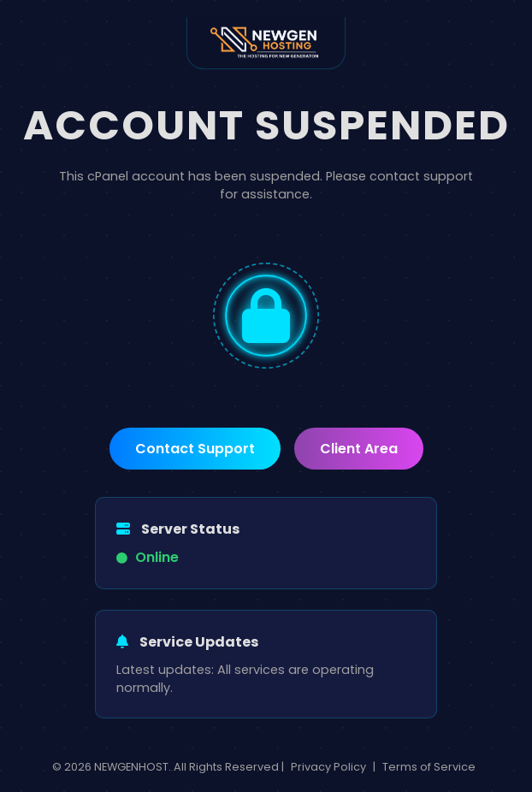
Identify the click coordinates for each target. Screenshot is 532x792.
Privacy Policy (328, 767)
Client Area (359, 449)
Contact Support (195, 449)
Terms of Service (429, 767)
